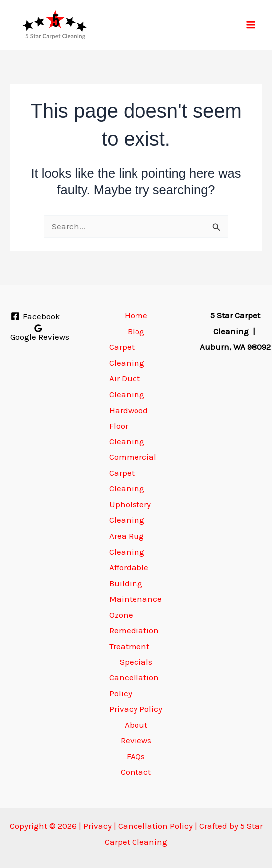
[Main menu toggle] (251, 25)
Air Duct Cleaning (127, 386)
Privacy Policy (136, 709)
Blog (136, 331)
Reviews (136, 740)
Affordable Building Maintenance (136, 583)
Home (136, 315)
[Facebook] (36, 316)
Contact (136, 772)
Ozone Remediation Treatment (134, 630)
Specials (136, 662)
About (136, 725)
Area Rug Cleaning (127, 544)
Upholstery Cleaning (130, 512)
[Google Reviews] (39, 332)
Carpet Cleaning (127, 355)
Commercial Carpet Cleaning (133, 473)
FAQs (136, 756)
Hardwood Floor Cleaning (129, 426)
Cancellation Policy (134, 685)
